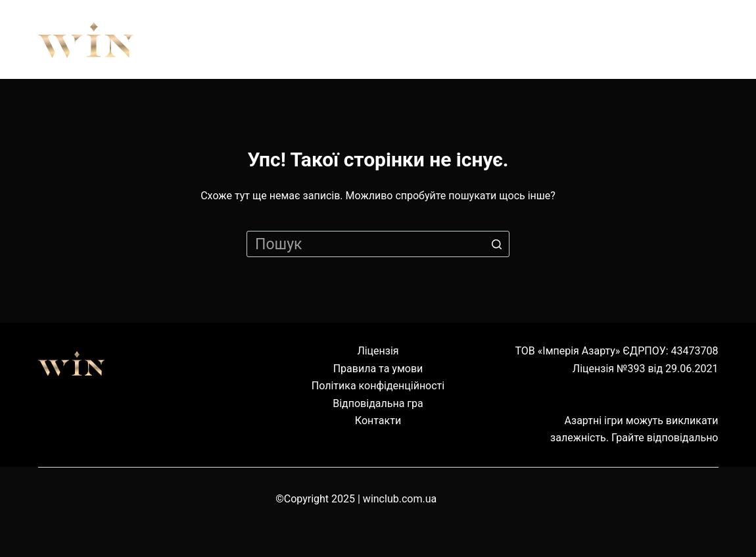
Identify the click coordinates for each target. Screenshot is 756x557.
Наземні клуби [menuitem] (563, 39)
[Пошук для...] (378, 244)
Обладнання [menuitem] (426, 39)
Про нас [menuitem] (211, 39)
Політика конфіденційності (378, 386)
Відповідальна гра (378, 403)
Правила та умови (378, 369)
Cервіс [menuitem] (678, 39)
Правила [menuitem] (310, 39)
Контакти (378, 421)
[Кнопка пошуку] (496, 244)
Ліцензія (378, 351)
